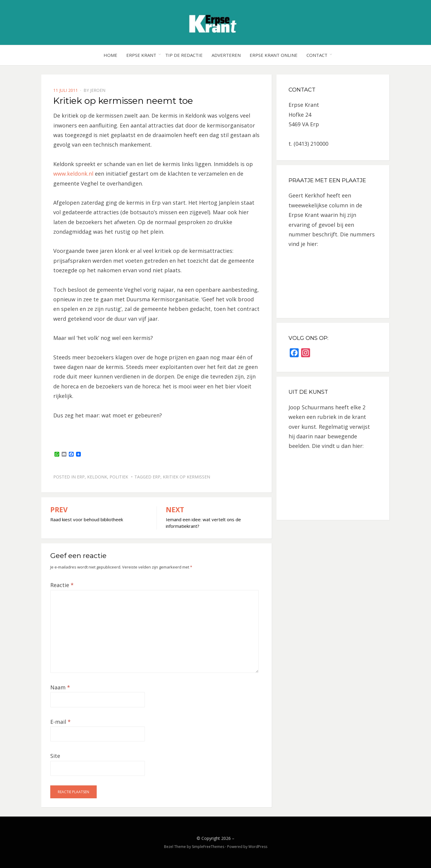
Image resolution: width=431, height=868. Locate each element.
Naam (60, 687)
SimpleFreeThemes (208, 847)
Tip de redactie (184, 55)
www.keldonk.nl (73, 174)
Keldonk (97, 477)
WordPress (258, 847)
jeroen (98, 90)
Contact (317, 55)
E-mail (60, 722)
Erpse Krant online (274, 55)
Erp (81, 477)
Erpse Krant (141, 55)
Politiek (119, 477)
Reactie (62, 585)
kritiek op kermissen (186, 477)
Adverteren (226, 55)
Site (55, 756)
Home (110, 55)
